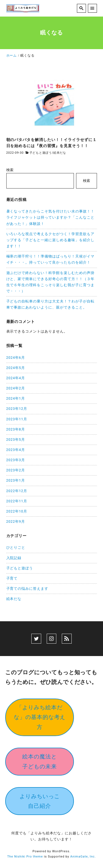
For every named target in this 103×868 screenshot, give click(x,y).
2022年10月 (17, 511)
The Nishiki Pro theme (25, 857)
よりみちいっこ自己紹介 (40, 801)
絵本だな (60, 153)
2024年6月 (16, 358)
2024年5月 (16, 368)
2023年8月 (16, 429)
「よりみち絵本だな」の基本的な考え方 (40, 717)
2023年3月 (16, 460)
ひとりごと (16, 547)
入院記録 (14, 558)
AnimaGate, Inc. (83, 857)
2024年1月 (16, 398)
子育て (12, 578)
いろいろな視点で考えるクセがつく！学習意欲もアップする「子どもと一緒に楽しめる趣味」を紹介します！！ (51, 240)
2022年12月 (17, 491)
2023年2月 (16, 470)
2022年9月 (16, 521)
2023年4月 (16, 450)
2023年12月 (17, 409)
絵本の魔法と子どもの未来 (40, 761)
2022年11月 (17, 501)
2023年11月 (17, 419)
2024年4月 (16, 378)
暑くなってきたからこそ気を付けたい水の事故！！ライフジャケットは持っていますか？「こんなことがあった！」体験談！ (51, 217)
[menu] (92, 8)
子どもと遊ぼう (41, 153)
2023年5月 (16, 440)
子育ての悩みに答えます (27, 589)
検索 (10, 170)
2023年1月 (16, 480)
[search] (81, 8)
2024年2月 (16, 388)
